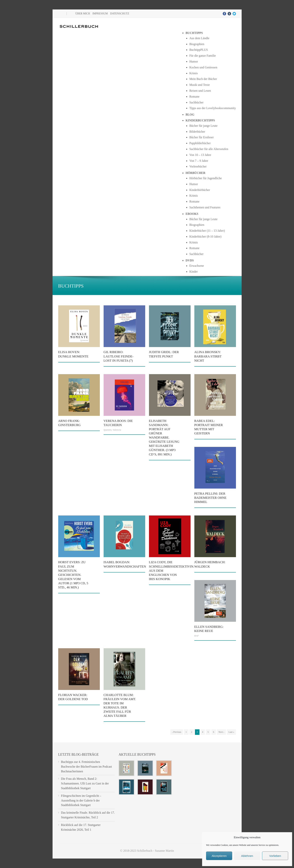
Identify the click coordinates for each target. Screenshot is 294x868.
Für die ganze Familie (202, 56)
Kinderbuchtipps (200, 120)
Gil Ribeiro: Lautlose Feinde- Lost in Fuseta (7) (119, 356)
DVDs (190, 260)
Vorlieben (275, 856)
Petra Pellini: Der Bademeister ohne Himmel (210, 498)
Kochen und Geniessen (203, 67)
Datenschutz (120, 14)
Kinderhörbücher (200, 190)
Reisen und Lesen (200, 91)
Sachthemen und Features (205, 207)
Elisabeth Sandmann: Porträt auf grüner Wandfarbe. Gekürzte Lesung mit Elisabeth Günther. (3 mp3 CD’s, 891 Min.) (164, 438)
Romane (194, 97)
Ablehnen (247, 856)
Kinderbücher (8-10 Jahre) (205, 237)
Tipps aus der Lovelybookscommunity (213, 108)
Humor (194, 61)
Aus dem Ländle (199, 38)
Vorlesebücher (198, 166)
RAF (197, 636)
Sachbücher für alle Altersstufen (209, 149)
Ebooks (192, 214)
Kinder (193, 272)
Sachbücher (196, 102)
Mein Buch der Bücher (203, 79)
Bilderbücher (197, 132)
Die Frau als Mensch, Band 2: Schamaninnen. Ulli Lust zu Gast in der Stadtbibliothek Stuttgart (85, 783)
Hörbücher (195, 173)
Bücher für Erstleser (201, 137)
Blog (190, 115)
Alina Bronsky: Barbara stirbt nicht (208, 356)
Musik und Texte (199, 85)
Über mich (83, 14)
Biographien (197, 44)
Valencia (117, 430)
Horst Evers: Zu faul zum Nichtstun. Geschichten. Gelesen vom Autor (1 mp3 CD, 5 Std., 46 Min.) (73, 575)
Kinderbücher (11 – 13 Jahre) (207, 231)
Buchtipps (194, 33)
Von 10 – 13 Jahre (200, 155)
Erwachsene (197, 266)
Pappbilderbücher (200, 143)
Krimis (193, 73)
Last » (231, 732)
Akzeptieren (219, 856)
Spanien (108, 430)
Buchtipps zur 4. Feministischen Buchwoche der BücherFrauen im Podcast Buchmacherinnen (86, 767)
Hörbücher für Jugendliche (206, 178)
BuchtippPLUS (199, 50)
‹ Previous (177, 732)
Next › (221, 732)
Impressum (100, 14)
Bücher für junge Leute (203, 126)
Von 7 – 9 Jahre (199, 161)
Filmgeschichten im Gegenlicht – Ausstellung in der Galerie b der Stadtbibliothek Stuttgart (81, 800)
